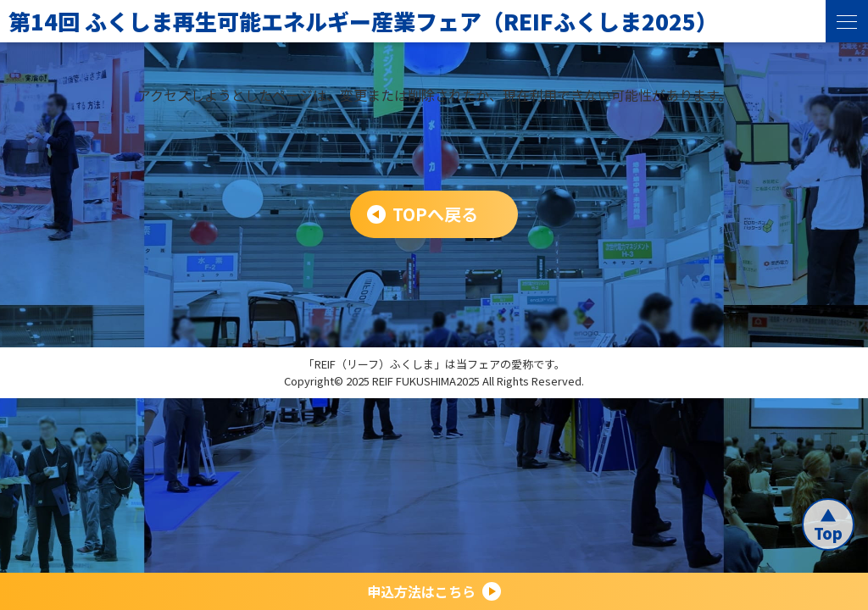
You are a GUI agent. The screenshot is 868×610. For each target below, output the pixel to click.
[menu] (847, 21)
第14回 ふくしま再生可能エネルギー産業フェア (363, 21)
